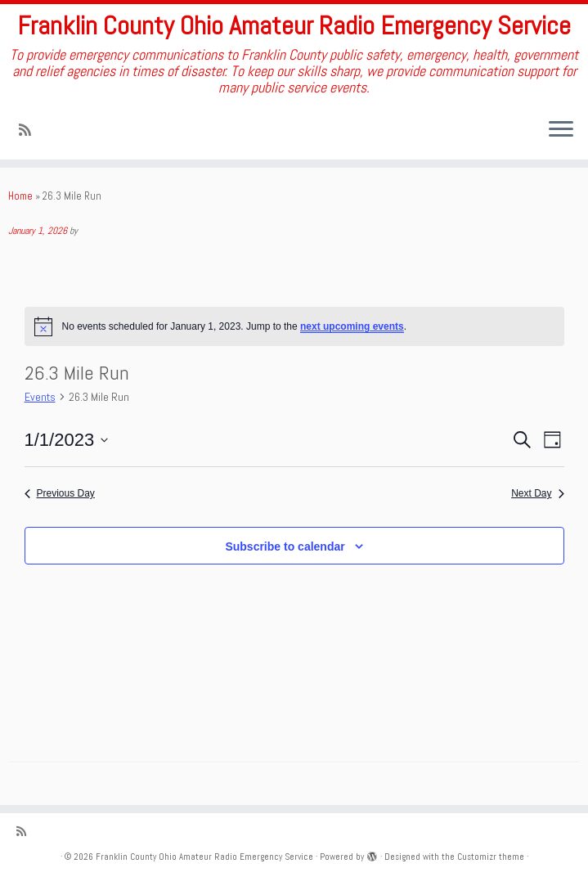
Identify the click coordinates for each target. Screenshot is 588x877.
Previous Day (60, 493)
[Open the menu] (561, 130)
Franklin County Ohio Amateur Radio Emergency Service (294, 25)
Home (20, 196)
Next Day (537, 493)
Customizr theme (491, 857)
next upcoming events (352, 326)
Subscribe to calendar (285, 546)
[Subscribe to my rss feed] (30, 130)
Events (40, 397)
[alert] (294, 326)
